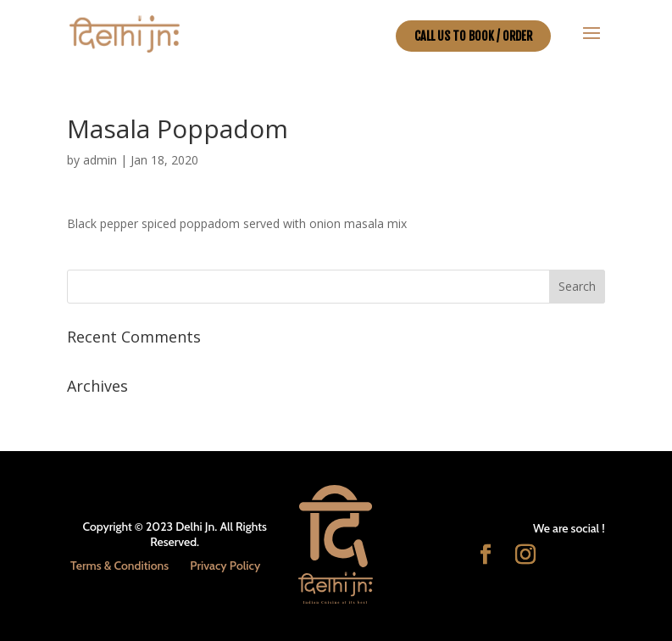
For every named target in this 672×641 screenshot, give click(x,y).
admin (100, 160)
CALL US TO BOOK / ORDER (473, 36)
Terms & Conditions (119, 566)
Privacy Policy (225, 566)
